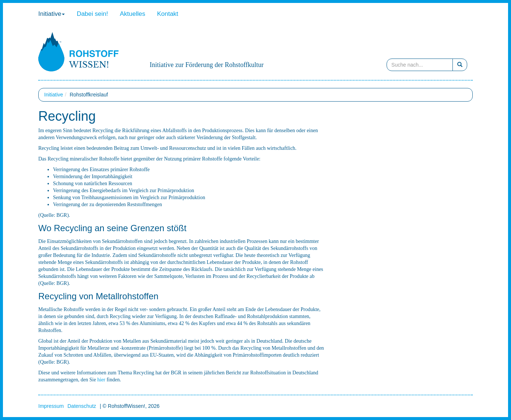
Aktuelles (132, 14)
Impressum (51, 406)
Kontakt (168, 14)
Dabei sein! (92, 14)
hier (101, 380)
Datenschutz (82, 406)
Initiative (52, 14)
